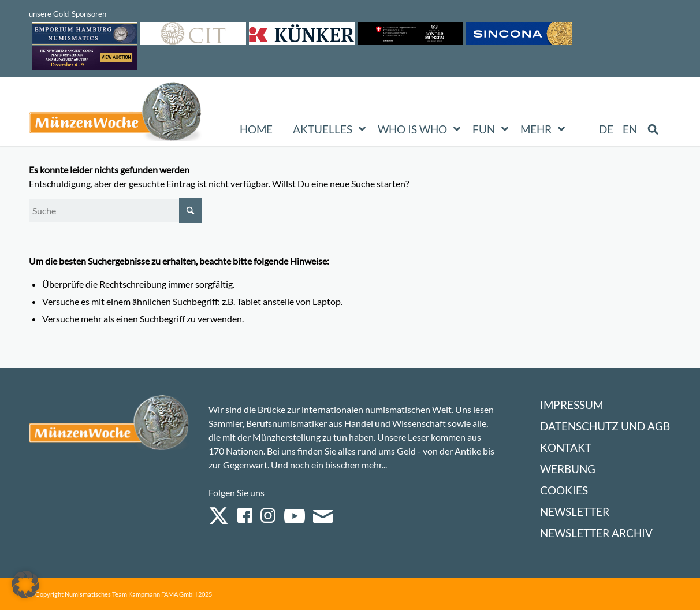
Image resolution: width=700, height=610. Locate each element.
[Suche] (116, 211)
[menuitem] (607, 129)
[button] (25, 585)
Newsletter (575, 512)
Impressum (571, 405)
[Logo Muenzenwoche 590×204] (116, 114)
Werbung (568, 469)
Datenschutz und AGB (605, 426)
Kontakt (566, 447)
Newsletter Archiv (596, 533)
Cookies (564, 490)
